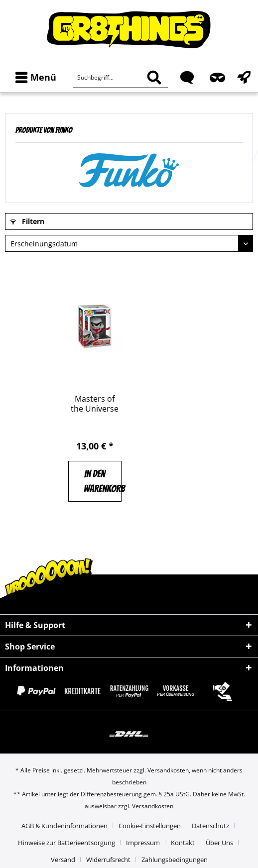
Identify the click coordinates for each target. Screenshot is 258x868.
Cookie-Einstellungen (150, 826)
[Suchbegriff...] (120, 78)
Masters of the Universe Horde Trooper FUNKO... (95, 404)
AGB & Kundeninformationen (64, 826)
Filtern (27, 221)
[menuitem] (34, 77)
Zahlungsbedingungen (175, 860)
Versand (63, 860)
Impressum (143, 843)
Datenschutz (210, 826)
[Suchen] (154, 78)
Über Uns (219, 843)
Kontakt (183, 843)
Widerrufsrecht (108, 860)
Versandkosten (168, 770)
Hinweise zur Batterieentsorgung (66, 843)
